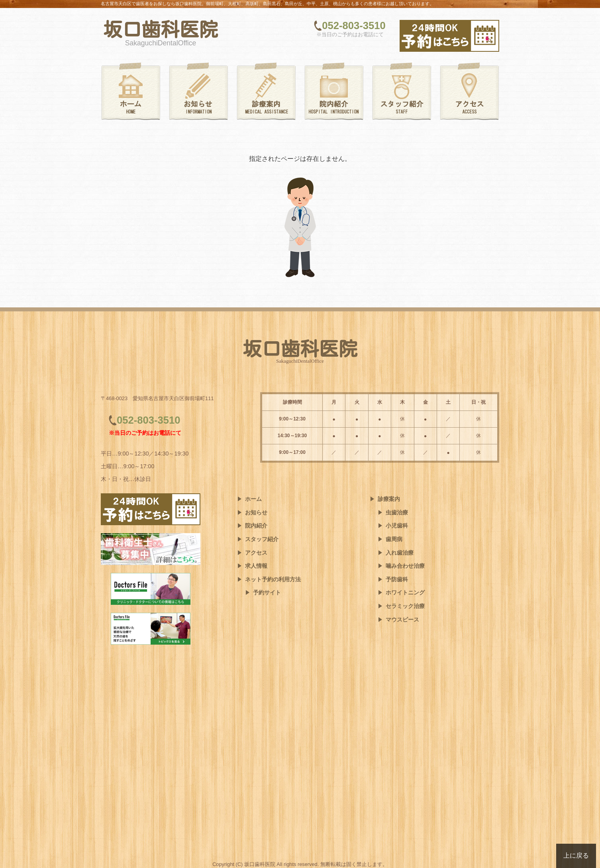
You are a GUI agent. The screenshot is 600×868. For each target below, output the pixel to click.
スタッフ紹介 (262, 539)
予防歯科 (397, 579)
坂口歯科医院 (161, 29)
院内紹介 (256, 526)
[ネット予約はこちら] (449, 36)
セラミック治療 (405, 606)
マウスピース (402, 620)
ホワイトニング (405, 592)
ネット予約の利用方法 (273, 579)
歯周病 (394, 539)
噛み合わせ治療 (405, 566)
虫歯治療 (397, 512)
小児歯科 (397, 526)
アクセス (256, 553)
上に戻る (576, 855)
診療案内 (389, 499)
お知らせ (256, 512)
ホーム (253, 499)
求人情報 (256, 566)
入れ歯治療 (400, 553)
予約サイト (267, 592)
